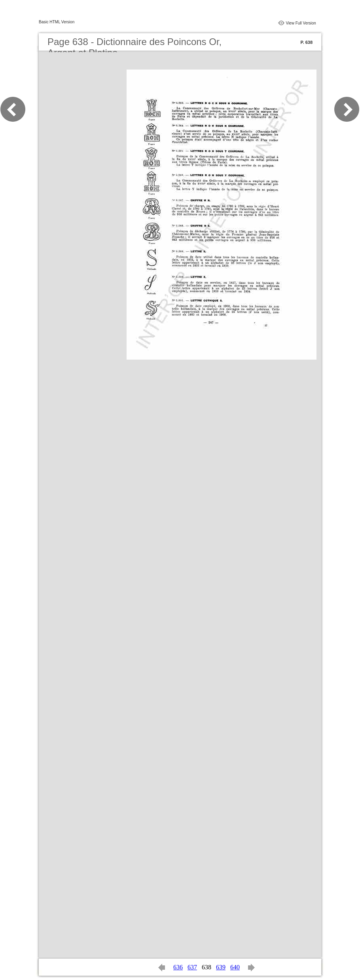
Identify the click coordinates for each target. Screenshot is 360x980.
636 (178, 967)
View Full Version (301, 23)
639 (221, 967)
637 (192, 967)
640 (235, 967)
